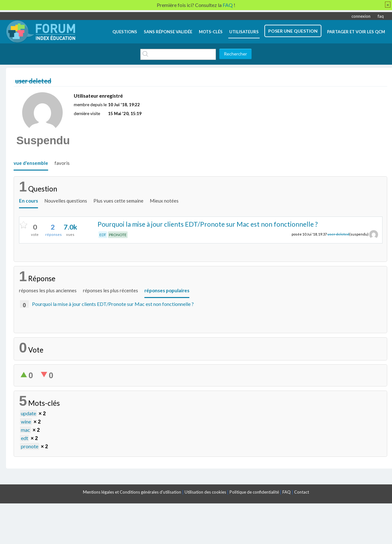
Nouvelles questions (66, 201)
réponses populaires (167, 290)
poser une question (293, 31)
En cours (28, 201)
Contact (302, 492)
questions (125, 32)
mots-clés (211, 32)
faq (381, 16)
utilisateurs (244, 32)
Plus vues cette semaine (118, 201)
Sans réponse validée (168, 32)
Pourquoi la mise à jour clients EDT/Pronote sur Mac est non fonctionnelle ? (208, 224)
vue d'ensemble (31, 163)
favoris (62, 163)
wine (26, 421)
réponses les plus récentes (111, 290)
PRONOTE (118, 235)
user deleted (338, 234)
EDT (103, 235)
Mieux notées (164, 201)
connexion (361, 16)
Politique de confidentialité (254, 492)
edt (25, 438)
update (28, 413)
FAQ (287, 492)
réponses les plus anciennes (48, 290)
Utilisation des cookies (205, 492)
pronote (30, 446)
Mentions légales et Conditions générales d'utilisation (132, 492)
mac (25, 430)
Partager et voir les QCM (356, 32)
